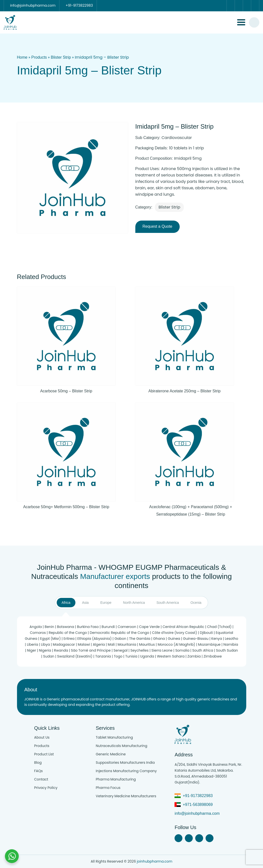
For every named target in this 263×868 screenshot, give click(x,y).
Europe (106, 603)
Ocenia (196, 603)
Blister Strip (61, 57)
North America (134, 603)
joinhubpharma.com (155, 861)
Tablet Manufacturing (114, 737)
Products (39, 57)
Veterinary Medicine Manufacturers (126, 796)
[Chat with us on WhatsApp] (12, 856)
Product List (44, 754)
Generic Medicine (111, 754)
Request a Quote (157, 226)
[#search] (254, 22)
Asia (85, 603)
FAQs (38, 771)
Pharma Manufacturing (116, 779)
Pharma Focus (108, 788)
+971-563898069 (198, 805)
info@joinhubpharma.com (197, 813)
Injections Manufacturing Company (126, 771)
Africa (66, 603)
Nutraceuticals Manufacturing (121, 746)
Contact (41, 779)
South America (168, 603)
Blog (38, 763)
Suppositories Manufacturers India (125, 763)
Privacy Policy (46, 788)
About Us (42, 737)
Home (22, 57)
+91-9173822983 (198, 796)
